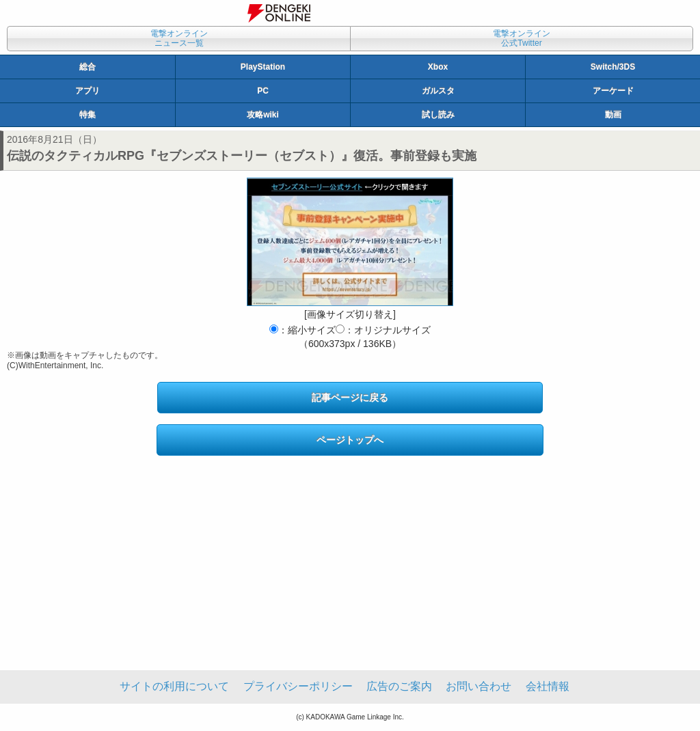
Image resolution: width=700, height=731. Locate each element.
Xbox (438, 67)
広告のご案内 (399, 686)
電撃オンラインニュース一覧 (179, 38)
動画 (613, 115)
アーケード (613, 91)
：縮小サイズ (302, 330)
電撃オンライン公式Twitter (522, 38)
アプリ (87, 91)
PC (263, 91)
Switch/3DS (613, 67)
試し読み (438, 115)
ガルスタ (438, 91)
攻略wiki (263, 115)
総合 (87, 67)
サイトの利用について (174, 686)
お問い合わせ (479, 686)
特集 (87, 115)
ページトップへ (350, 440)
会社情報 (548, 686)
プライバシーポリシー (298, 686)
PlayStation (263, 67)
